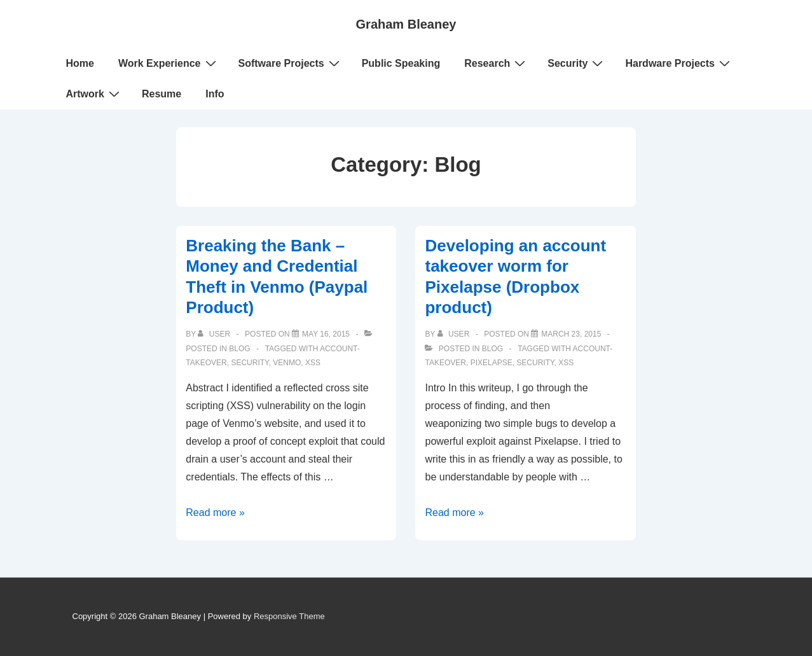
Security (577, 63)
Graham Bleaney (406, 24)
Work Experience (169, 63)
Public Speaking (401, 63)
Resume (162, 94)
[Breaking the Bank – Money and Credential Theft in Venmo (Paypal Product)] (326, 334)
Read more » (215, 513)
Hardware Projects (679, 63)
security (250, 363)
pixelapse (492, 363)
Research (496, 63)
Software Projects (291, 63)
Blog (239, 349)
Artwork (94, 94)
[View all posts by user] (215, 334)
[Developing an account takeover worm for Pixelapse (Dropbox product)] (571, 334)
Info (215, 94)
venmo (287, 363)
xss (313, 363)
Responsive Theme (289, 616)
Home (80, 63)
